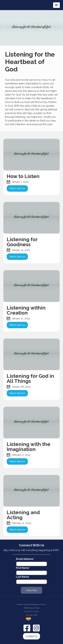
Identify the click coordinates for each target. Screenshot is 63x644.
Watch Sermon (17, 188)
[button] (56, 5)
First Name (23, 568)
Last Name (23, 577)
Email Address (25, 559)
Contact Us (32, 636)
